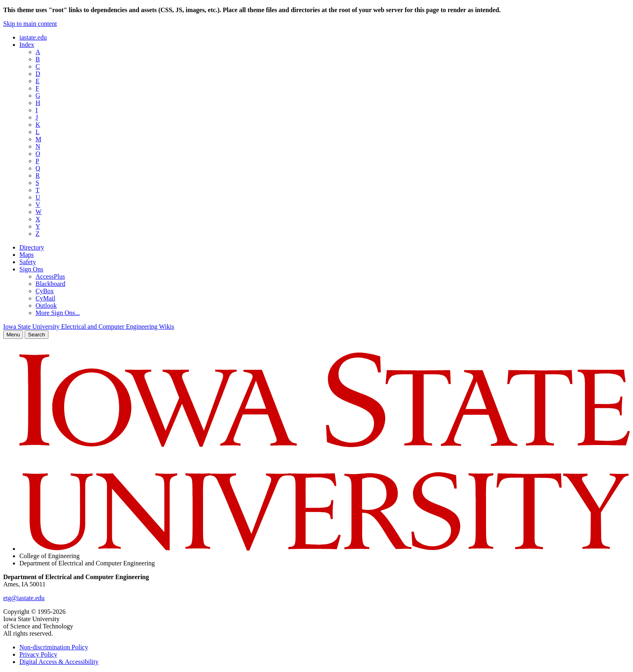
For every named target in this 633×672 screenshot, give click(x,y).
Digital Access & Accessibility (59, 662)
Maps (27, 255)
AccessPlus (50, 276)
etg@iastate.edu (24, 598)
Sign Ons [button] (31, 269)
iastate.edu (33, 37)
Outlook (46, 306)
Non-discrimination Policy (54, 647)
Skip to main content (30, 24)
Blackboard (50, 284)
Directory (32, 247)
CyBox (45, 291)
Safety (28, 262)
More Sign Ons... (58, 313)
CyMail (45, 298)
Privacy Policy (38, 654)
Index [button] (27, 45)
